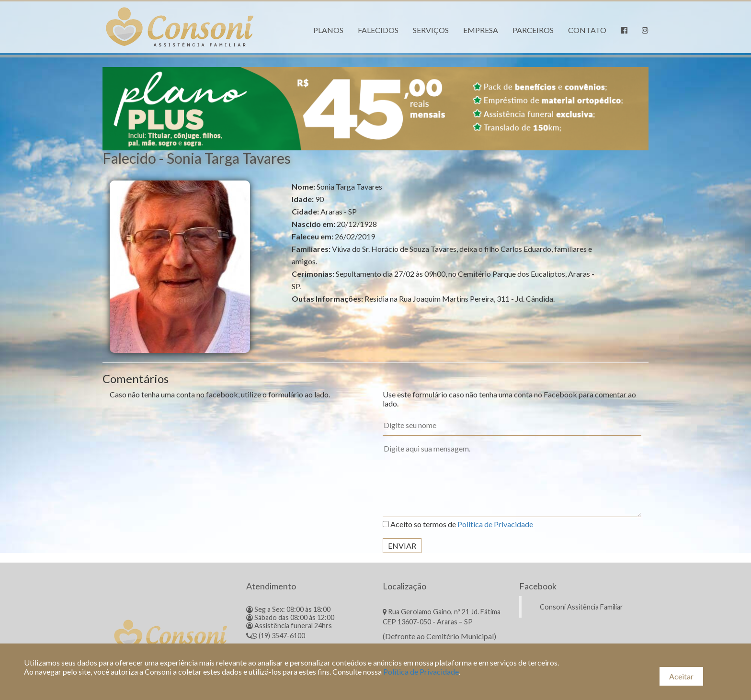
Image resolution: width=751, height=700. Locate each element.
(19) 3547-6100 (276, 636)
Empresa (481, 30)
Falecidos (378, 30)
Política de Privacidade (421, 672)
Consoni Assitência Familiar (581, 607)
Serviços (431, 30)
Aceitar (681, 676)
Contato (587, 30)
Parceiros (533, 30)
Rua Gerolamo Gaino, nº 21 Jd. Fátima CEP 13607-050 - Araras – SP (442, 617)
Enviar (402, 546)
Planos (328, 30)
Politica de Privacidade (495, 524)
